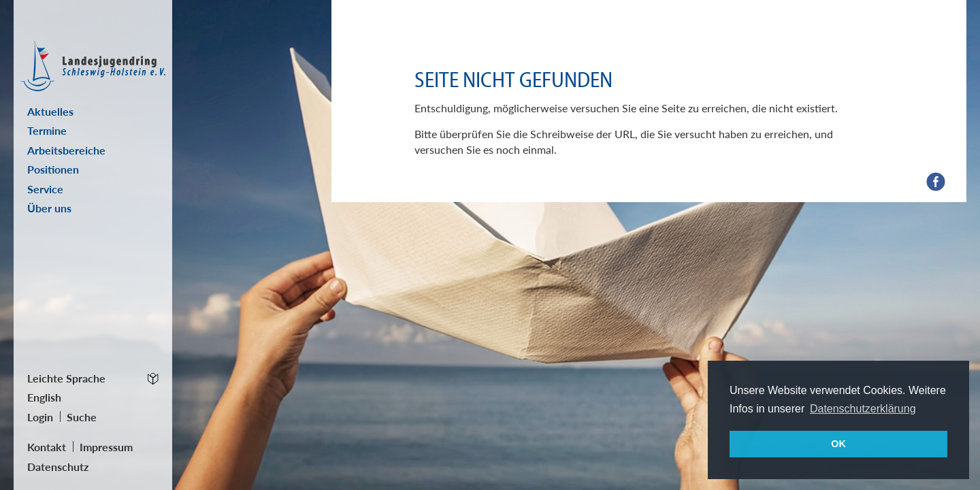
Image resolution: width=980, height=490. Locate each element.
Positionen (53, 169)
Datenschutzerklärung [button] (863, 409)
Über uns (49, 208)
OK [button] (838, 444)
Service (45, 189)
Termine (47, 130)
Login (40, 417)
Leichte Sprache (66, 378)
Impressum (106, 447)
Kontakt (47, 447)
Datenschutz (58, 467)
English (44, 397)
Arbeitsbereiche (66, 150)
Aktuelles (50, 111)
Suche (82, 417)
